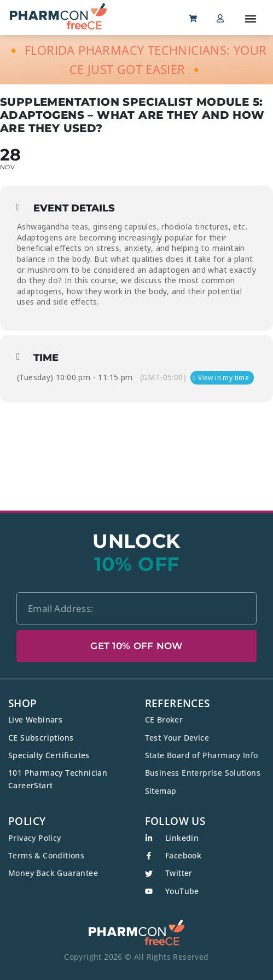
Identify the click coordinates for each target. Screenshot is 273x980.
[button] (251, 18)
